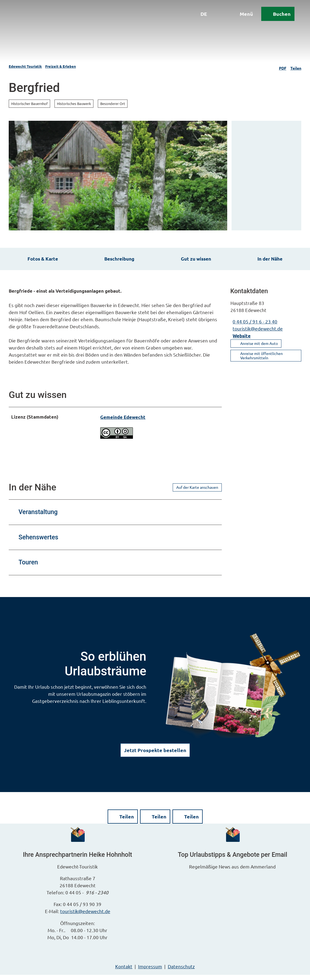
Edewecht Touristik (25, 66)
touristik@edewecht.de (85, 916)
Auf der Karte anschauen (197, 492)
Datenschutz (181, 971)
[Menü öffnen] (241, 16)
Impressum (150, 971)
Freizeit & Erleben (61, 66)
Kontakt (124, 971)
